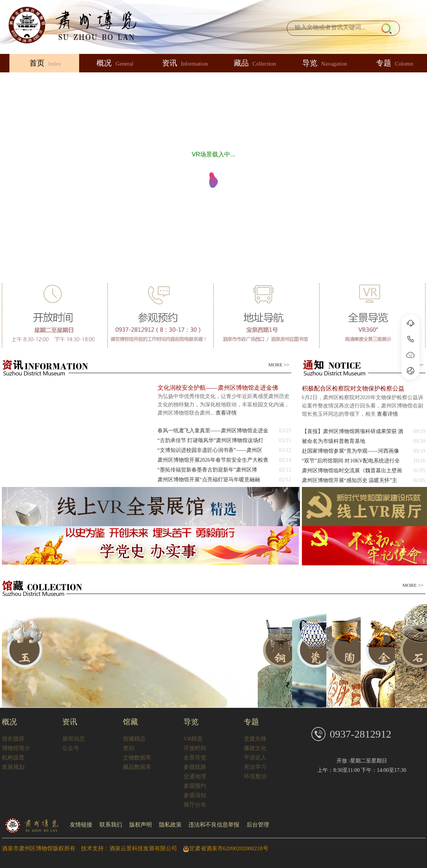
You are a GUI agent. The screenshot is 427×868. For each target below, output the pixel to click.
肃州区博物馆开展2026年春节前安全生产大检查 (213, 460)
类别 (129, 748)
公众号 (71, 748)
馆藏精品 (134, 739)
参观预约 (195, 786)
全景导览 (195, 758)
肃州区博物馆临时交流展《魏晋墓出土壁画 (352, 471)
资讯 (185, 63)
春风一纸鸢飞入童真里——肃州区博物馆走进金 (213, 431)
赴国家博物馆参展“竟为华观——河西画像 (350, 451)
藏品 (255, 63)
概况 (115, 63)
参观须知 (195, 795)
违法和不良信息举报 (214, 825)
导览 (325, 63)
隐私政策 (170, 825)
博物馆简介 (16, 748)
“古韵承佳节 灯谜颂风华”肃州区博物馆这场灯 (211, 440)
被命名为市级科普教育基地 (334, 441)
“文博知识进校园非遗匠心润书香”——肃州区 (210, 450)
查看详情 (226, 413)
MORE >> (279, 365)
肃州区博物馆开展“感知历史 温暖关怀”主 (350, 480)
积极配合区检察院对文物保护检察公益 (353, 388)
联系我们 (111, 825)
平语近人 (255, 758)
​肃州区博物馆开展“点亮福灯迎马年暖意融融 (209, 480)
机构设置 (13, 758)
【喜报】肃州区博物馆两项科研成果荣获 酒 (353, 431)
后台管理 (258, 825)
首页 (45, 63)
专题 (251, 722)
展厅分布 (195, 805)
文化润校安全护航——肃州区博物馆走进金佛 (218, 388)
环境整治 (255, 776)
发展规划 (13, 767)
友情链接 (81, 825)
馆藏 (130, 722)
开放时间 (195, 748)
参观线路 (195, 767)
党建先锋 (255, 739)
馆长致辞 (13, 739)
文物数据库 (137, 758)
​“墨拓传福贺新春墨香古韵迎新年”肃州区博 (207, 470)
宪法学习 (255, 767)
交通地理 (195, 776)
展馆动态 (73, 739)
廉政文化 (255, 748)
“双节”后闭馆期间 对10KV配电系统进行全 (351, 461)
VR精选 (193, 739)
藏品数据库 (137, 767)
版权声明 (141, 825)
